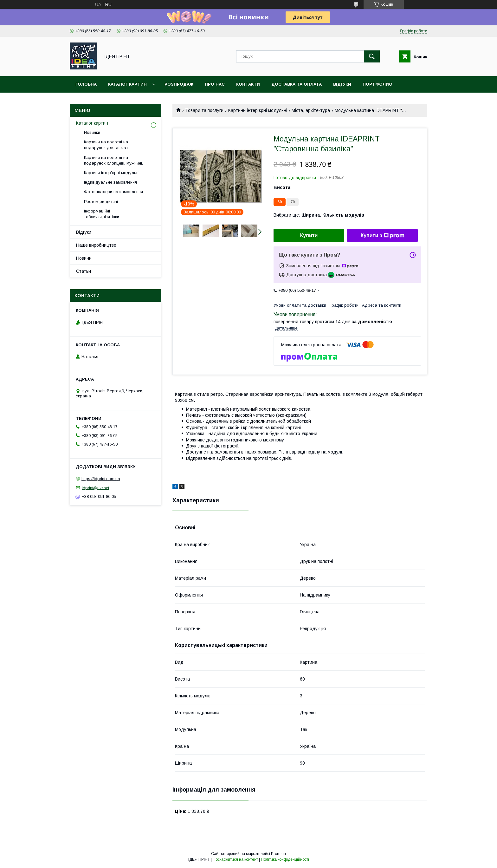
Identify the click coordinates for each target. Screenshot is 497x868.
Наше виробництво (96, 245)
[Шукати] (372, 56)
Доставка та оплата (297, 84)
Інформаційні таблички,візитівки (102, 214)
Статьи (84, 271)
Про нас (215, 84)
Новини (84, 258)
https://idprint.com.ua (101, 479)
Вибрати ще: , (319, 215)
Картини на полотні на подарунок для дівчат (106, 145)
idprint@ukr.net (95, 488)
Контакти (248, 84)
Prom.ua (278, 854)
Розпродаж (179, 84)
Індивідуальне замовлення (110, 182)
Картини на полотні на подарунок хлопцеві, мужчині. (113, 160)
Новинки (92, 132)
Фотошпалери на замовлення (113, 192)
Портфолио (378, 84)
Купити (309, 235)
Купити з (382, 236)
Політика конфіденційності (285, 859)
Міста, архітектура (311, 110)
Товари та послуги (204, 110)
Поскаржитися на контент (235, 859)
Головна (86, 84)
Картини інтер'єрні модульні (258, 110)
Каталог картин (127, 84)
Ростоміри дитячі (101, 202)
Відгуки (342, 84)
